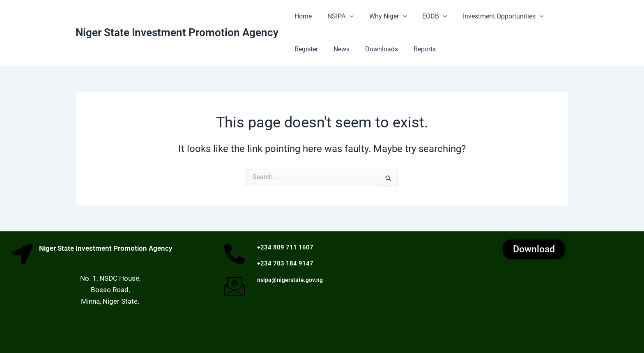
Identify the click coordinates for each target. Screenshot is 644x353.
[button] (346, 16)
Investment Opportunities (492, 16)
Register (305, 49)
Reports (416, 49)
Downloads (375, 49)
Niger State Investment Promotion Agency (177, 32)
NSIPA (337, 16)
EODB (426, 16)
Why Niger (382, 16)
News (338, 49)
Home (302, 16)
